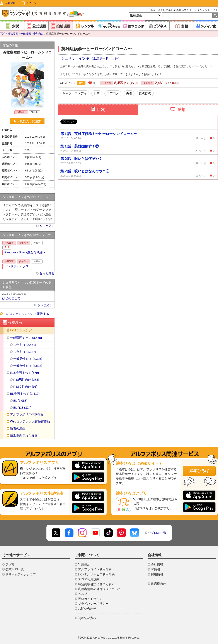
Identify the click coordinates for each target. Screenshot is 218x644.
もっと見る (47, 226)
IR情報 (155, 569)
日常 (97, 93)
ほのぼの (145, 93)
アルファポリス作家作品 (27, 414)
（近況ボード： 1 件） (106, 58)
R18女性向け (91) (25, 387)
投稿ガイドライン (90, 599)
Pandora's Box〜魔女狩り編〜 (25, 252)
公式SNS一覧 (157, 533)
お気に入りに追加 (27, 121)
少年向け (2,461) (25, 345)
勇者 (129, 93)
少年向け (38, 34)
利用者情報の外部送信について (99, 589)
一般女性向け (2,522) (28, 366)
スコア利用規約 (89, 579)
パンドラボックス (17, 266)
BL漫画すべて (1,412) (25, 394)
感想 (181, 110)
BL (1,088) (20, 401)
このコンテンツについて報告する (26, 314)
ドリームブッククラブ (21, 574)
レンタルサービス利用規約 (96, 574)
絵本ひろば (199, 471)
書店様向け (158, 584)
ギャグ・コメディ (75, 93)
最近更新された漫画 (24, 435)
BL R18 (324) (22, 408)
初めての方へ (87, 618)
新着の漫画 (18, 428)
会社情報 (157, 564)
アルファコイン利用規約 (95, 569)
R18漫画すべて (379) (24, 373)
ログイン (31, 3)
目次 (101, 110)
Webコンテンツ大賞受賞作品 (30, 421)
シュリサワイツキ (76, 58)
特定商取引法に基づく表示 (96, 584)
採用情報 (157, 574)
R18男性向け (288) (26, 380)
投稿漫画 (13, 34)
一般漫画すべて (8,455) (26, 338)
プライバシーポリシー (93, 604)
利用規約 (84, 564)
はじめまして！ (27, 296)
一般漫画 (26, 34)
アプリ (10, 564)
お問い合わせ (87, 609)
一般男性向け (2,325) (28, 359)
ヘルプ (83, 594)
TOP (3, 34)
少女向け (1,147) (25, 352)
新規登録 (10, 3)
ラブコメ (113, 93)
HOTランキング (21, 331)
